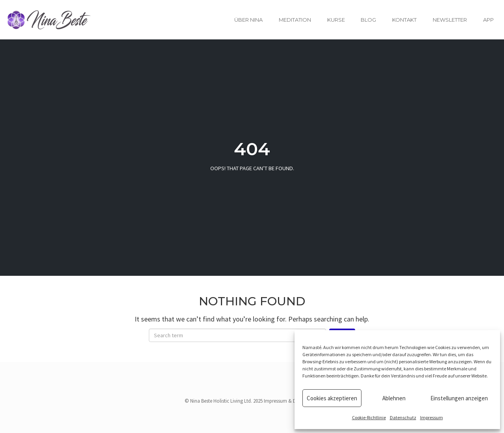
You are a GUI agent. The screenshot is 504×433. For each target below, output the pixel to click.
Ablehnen (394, 398)
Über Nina (248, 20)
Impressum (432, 417)
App (488, 20)
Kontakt (404, 20)
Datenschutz (403, 417)
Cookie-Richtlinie (369, 417)
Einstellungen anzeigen (459, 398)
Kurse (336, 20)
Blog (368, 20)
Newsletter (450, 20)
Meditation (295, 20)
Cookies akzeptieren (332, 398)
